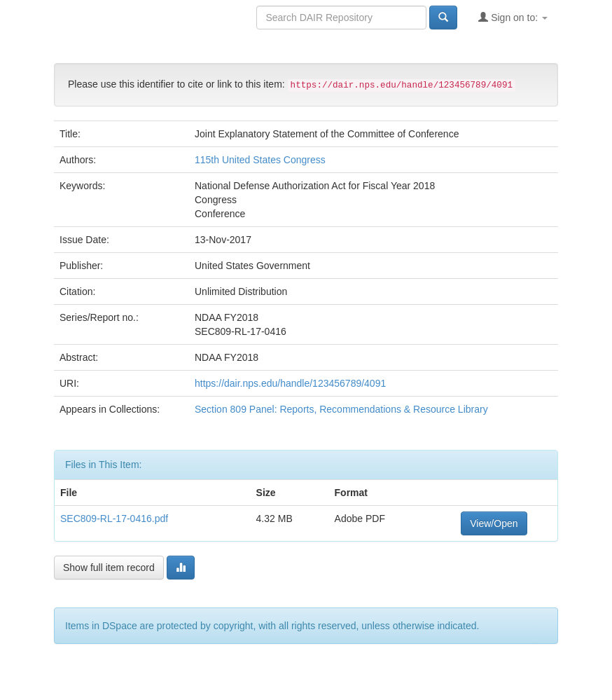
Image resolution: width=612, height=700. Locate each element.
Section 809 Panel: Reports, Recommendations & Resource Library (341, 409)
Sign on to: (513, 17)
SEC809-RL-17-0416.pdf (114, 519)
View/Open (494, 523)
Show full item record (109, 568)
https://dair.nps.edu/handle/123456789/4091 (290, 383)
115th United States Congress (260, 160)
